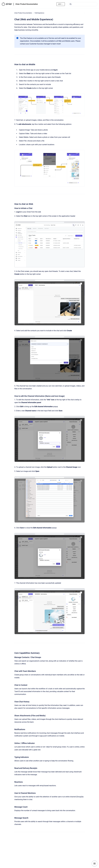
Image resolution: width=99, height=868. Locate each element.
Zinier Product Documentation (27, 4)
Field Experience (39, 13)
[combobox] (83, 4)
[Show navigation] (95, 864)
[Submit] (71, 4)
